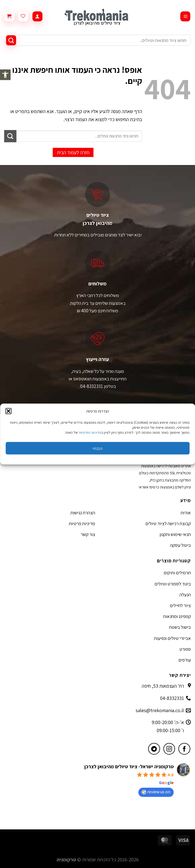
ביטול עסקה (180, 545)
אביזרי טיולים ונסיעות (172, 638)
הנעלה (185, 595)
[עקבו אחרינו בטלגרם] (154, 749)
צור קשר (88, 534)
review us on (156, 792)
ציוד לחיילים (180, 605)
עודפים (185, 660)
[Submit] (11, 40)
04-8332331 (172, 698)
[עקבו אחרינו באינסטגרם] (169, 749)
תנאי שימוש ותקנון (175, 534)
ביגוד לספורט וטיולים (173, 584)
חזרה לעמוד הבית (73, 152)
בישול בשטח (180, 627)
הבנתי (97, 448)
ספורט (185, 649)
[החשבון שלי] (37, 17)
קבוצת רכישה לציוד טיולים (168, 523)
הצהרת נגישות (83, 513)
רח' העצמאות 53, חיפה (163, 686)
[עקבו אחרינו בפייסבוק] (184, 749)
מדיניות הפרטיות (90, 432)
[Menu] (185, 17)
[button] (5, 75)
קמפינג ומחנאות (177, 616)
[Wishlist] (23, 16)
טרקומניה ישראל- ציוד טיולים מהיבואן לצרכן (129, 766)
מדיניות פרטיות (82, 523)
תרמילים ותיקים (177, 573)
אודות (186, 513)
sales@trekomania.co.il (160, 710)
